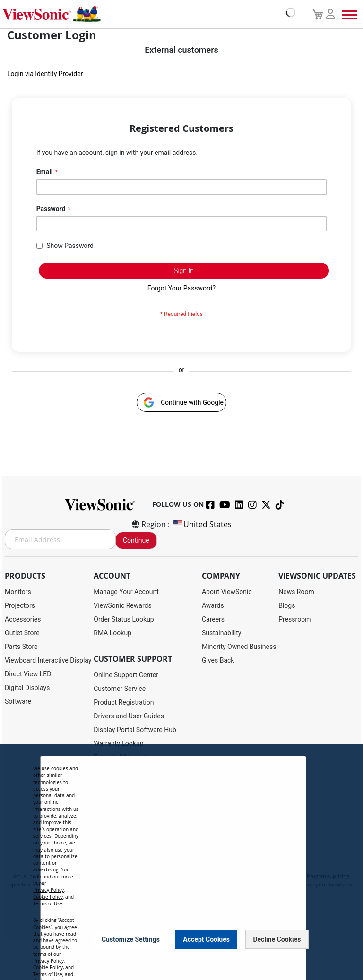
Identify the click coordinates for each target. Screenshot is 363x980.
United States (202, 524)
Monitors (18, 592)
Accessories (23, 619)
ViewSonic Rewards (122, 605)
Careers (213, 619)
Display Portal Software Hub (135, 730)
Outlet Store (22, 633)
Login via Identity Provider (45, 74)
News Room (296, 592)
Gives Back (218, 660)
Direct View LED (28, 674)
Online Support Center (126, 675)
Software (18, 701)
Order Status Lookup (124, 619)
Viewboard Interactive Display (48, 660)
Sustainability (221, 633)
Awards (213, 605)
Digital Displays (27, 688)
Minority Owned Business (239, 647)
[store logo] (147, 14)
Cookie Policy (48, 897)
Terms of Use (48, 904)
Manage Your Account (126, 592)
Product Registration (124, 702)
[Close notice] (294, 939)
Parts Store (21, 647)
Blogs (287, 605)
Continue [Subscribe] (136, 540)
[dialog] (181, 862)
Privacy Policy (48, 890)
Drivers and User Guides (129, 716)
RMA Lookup (112, 633)
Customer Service (120, 689)
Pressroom (294, 619)
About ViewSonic (227, 592)
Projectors (20, 605)
